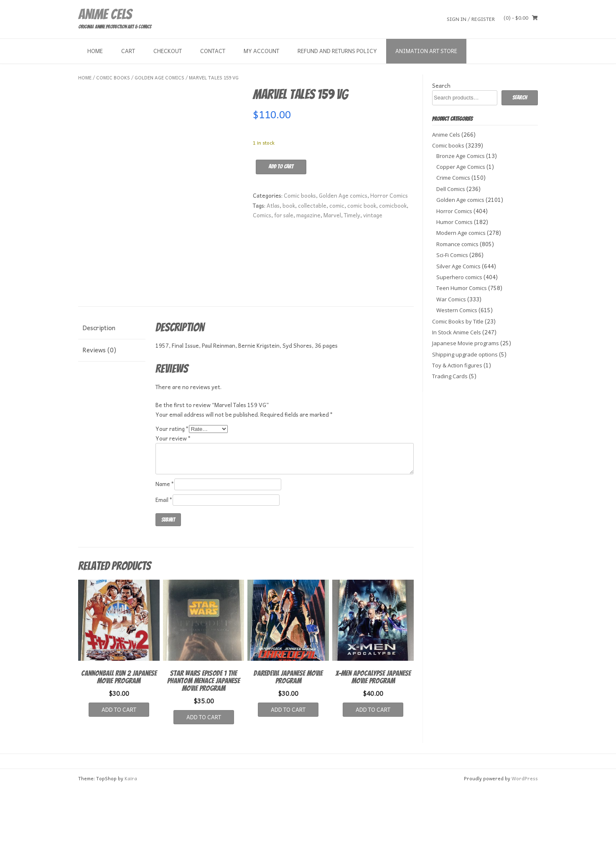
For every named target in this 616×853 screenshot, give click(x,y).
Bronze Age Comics (461, 156)
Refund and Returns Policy (337, 51)
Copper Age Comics (461, 167)
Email (164, 564)
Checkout (168, 51)
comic (337, 205)
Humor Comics (454, 222)
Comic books (113, 78)
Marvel (332, 215)
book (289, 205)
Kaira (131, 843)
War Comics (451, 299)
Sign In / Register (471, 19)
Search (441, 85)
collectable (312, 205)
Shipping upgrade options (465, 354)
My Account (261, 51)
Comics (262, 215)
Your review (173, 503)
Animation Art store (426, 51)
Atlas (273, 205)
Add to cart (281, 167)
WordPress (525, 843)
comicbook (393, 205)
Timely (352, 215)
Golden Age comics (159, 78)
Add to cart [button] (119, 774)
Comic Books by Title (458, 321)
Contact (213, 51)
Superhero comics (459, 277)
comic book (362, 205)
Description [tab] (99, 392)
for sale (284, 215)
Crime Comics (453, 178)
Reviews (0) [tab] (99, 414)
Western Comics (457, 310)
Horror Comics (389, 195)
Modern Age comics (461, 233)
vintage (373, 215)
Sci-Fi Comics (452, 255)
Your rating (172, 493)
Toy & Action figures (457, 365)
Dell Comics (451, 189)
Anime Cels (105, 14)
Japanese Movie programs (466, 343)
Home (95, 51)
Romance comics (457, 244)
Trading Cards (450, 376)
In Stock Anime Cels (457, 332)
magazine (308, 215)
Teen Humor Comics (462, 288)
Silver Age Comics (458, 266)
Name (165, 549)
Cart (128, 51)
